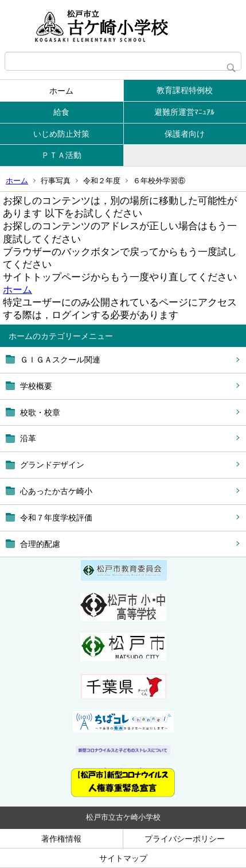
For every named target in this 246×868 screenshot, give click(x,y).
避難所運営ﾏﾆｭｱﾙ (184, 112)
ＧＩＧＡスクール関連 (60, 360)
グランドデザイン (52, 465)
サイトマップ (123, 858)
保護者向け (185, 134)
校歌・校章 (40, 412)
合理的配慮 (40, 544)
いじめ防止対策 (61, 134)
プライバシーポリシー (185, 839)
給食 (61, 112)
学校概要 (36, 386)
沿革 (28, 438)
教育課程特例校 (185, 90)
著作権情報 (61, 839)
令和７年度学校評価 (56, 518)
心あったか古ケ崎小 (56, 491)
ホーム (61, 91)
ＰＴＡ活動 (61, 155)
